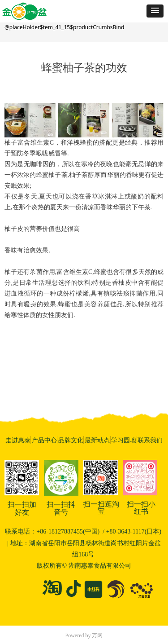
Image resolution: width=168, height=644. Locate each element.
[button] (155, 11)
